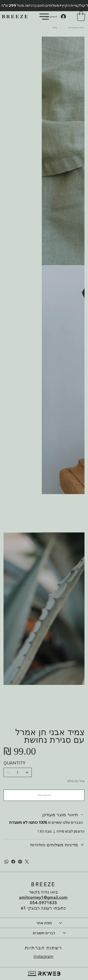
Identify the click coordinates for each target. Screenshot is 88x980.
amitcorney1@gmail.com (43, 897)
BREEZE (15, 16)
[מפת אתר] (61, 923)
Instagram (43, 956)
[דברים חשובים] (65, 933)
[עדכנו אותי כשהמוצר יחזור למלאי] (44, 795)
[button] (81, 16)
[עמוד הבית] (55, 28)
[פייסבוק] (13, 862)
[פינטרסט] (20, 862)
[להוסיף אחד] (27, 772)
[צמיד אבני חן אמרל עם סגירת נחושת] (76, 28)
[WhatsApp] (6, 862)
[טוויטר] (27, 862)
